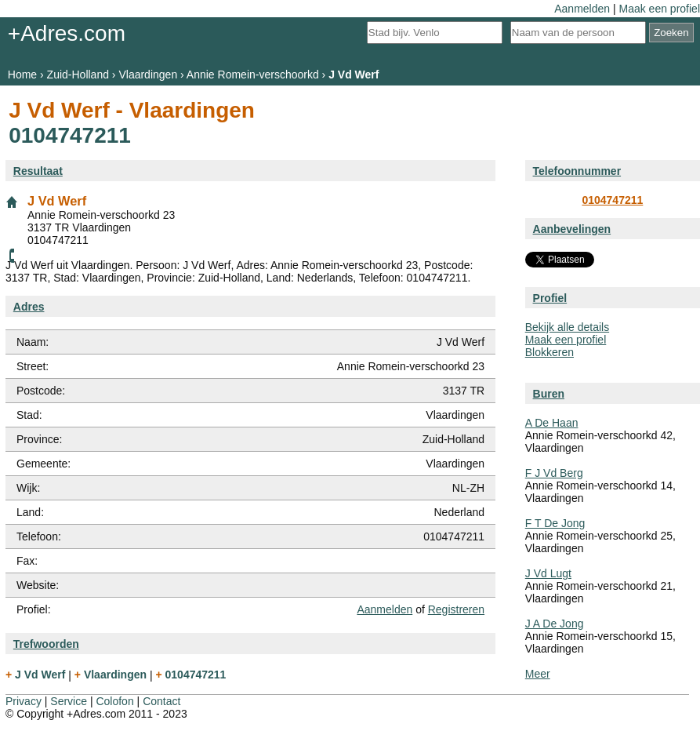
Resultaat (38, 171)
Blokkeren (549, 352)
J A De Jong (555, 624)
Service (69, 701)
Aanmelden (582, 9)
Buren (549, 394)
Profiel (550, 298)
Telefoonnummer (577, 171)
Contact (161, 701)
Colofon (114, 701)
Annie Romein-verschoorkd (253, 75)
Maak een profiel (659, 9)
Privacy (24, 701)
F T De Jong (555, 523)
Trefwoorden (46, 644)
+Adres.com (67, 33)
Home (22, 75)
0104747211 (612, 200)
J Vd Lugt (548, 573)
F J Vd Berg (554, 473)
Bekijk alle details (567, 327)
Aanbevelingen (572, 229)
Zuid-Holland (78, 75)
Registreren (456, 609)
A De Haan (552, 423)
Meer (538, 674)
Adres (29, 307)
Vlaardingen (148, 75)
